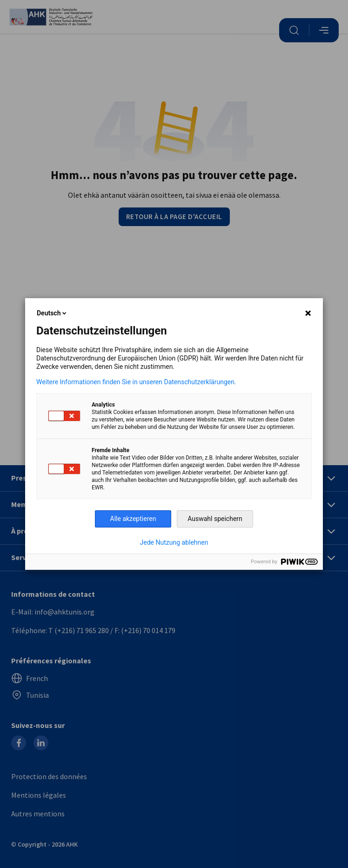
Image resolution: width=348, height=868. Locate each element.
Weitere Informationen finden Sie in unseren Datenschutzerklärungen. (136, 382)
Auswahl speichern (215, 519)
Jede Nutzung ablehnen (174, 542)
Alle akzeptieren (133, 519)
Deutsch (52, 313)
